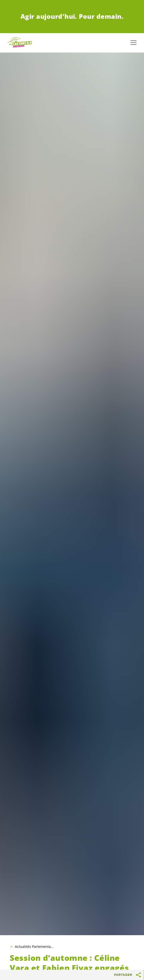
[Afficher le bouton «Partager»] (139, 975)
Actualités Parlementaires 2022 (34, 947)
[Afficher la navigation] (134, 43)
